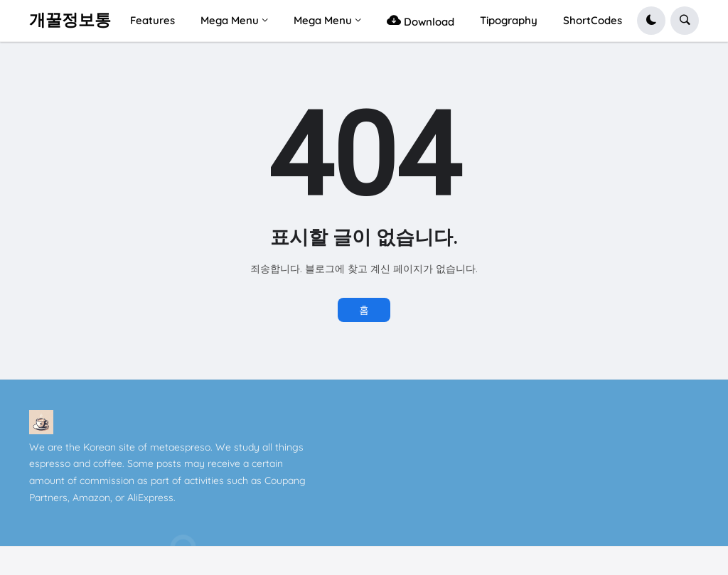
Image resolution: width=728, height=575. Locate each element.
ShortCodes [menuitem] (593, 20)
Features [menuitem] (152, 20)
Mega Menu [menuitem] (230, 20)
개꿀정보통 (70, 20)
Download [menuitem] (421, 20)
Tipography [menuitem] (509, 20)
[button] (651, 21)
